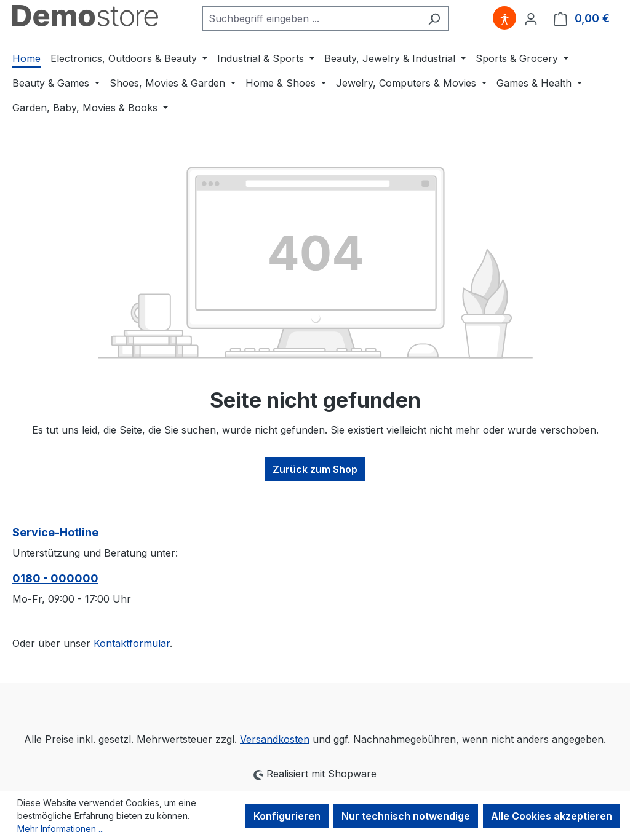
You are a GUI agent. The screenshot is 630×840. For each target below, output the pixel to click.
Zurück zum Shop (315, 469)
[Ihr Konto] (531, 18)
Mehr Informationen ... (61, 829)
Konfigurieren (287, 816)
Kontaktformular (132, 643)
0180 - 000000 (55, 578)
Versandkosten (275, 739)
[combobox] (311, 18)
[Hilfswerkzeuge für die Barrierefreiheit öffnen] (504, 18)
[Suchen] (434, 18)
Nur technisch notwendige (406, 816)
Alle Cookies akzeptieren (552, 816)
